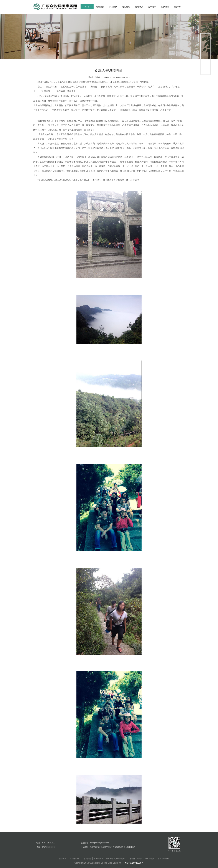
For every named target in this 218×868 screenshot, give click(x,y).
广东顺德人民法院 (135, 859)
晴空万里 (152, 144)
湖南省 (94, 87)
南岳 (40, 87)
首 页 (87, 7)
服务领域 (126, 7)
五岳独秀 (163, 87)
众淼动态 (139, 7)
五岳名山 (65, 87)
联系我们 (178, 7)
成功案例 (152, 7)
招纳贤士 (165, 7)
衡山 (48, 87)
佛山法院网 (150, 859)
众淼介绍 (100, 7)
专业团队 (113, 7)
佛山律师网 (74, 859)
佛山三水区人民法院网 (116, 859)
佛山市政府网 (163, 859)
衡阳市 (104, 87)
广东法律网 (99, 859)
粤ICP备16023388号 (134, 863)
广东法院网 (86, 859)
